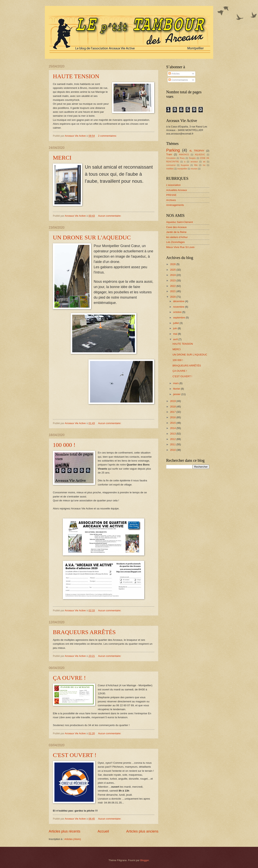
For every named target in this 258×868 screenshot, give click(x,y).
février (177, 389)
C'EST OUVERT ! (75, 755)
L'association (173, 185)
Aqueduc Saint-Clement (180, 222)
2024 (173, 275)
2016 (173, 417)
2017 (173, 412)
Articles (174, 74)
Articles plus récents (64, 831)
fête (196, 165)
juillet (176, 323)
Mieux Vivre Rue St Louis (180, 247)
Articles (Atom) (72, 839)
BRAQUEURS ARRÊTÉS (84, 632)
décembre (179, 301)
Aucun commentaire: (110, 216)
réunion (194, 169)
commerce (171, 165)
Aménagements (175, 205)
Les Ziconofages (175, 242)
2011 (173, 444)
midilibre (170, 169)
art (204, 162)
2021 (173, 291)
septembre (179, 318)
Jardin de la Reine (176, 232)
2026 (173, 264)
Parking (173, 150)
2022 (173, 286)
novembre (179, 307)
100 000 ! (64, 445)
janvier (177, 394)
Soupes (192, 158)
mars (176, 383)
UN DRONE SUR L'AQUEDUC (92, 237)
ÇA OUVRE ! (69, 678)
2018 (173, 407)
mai (175, 334)
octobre (178, 312)
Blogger (145, 860)
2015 (173, 423)
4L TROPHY (197, 151)
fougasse (185, 165)
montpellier (182, 169)
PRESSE (171, 195)
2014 (173, 428)
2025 (173, 270)
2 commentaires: (108, 136)
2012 (173, 439)
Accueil (103, 831)
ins (204, 165)
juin (175, 328)
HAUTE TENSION (76, 76)
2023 (173, 280)
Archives (171, 200)
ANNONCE (184, 155)
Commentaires (178, 80)
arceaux (194, 162)
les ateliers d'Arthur (177, 237)
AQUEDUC (200, 155)
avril (176, 339)
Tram (169, 154)
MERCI (62, 158)
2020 (173, 297)
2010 (173, 450)
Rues (182, 158)
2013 (173, 434)
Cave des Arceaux (176, 227)
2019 (173, 401)
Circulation (171, 158)
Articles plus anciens (142, 831)
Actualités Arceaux (177, 190)
